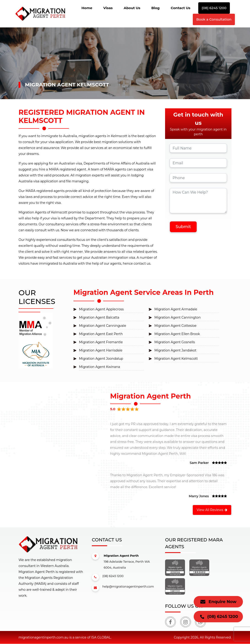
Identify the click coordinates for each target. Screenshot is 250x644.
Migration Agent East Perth (101, 334)
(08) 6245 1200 (214, 8)
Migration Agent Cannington (177, 317)
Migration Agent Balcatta (99, 317)
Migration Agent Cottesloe (175, 326)
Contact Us (181, 8)
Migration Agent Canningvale (103, 326)
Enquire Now (218, 602)
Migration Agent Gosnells (175, 342)
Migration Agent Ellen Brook (177, 334)
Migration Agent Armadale (176, 309)
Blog (155, 8)
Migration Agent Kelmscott (176, 359)
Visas (108, 8)
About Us (132, 8)
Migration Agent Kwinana (99, 367)
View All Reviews (212, 510)
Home (87, 8)
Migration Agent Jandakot (175, 350)
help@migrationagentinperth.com (123, 588)
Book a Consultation (214, 19)
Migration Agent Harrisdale (101, 350)
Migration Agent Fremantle (101, 342)
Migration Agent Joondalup (101, 359)
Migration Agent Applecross (101, 309)
